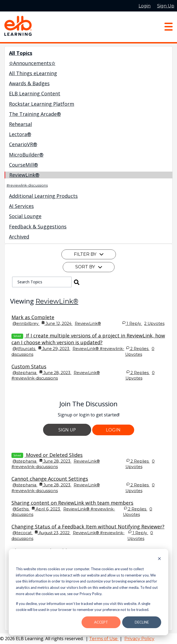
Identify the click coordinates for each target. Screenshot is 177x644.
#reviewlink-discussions (27, 185)
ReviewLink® (57, 301)
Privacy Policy (139, 639)
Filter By (89, 254)
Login (113, 430)
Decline (142, 622)
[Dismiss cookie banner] (159, 559)
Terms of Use (104, 639)
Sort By (89, 267)
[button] (77, 282)
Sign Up (67, 430)
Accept (101, 622)
